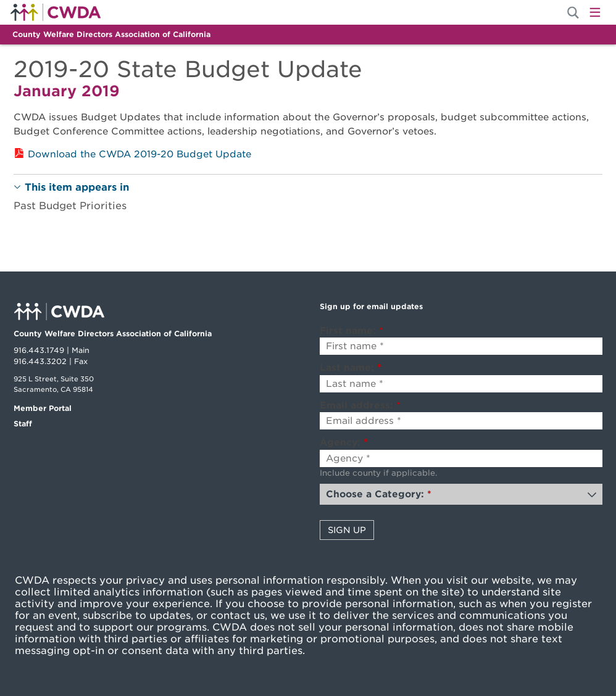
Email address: (360, 405)
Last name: (351, 368)
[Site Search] (573, 13)
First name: (352, 331)
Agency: (344, 442)
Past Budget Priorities (70, 206)
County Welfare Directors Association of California (111, 34)
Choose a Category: (379, 494)
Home (56, 12)
